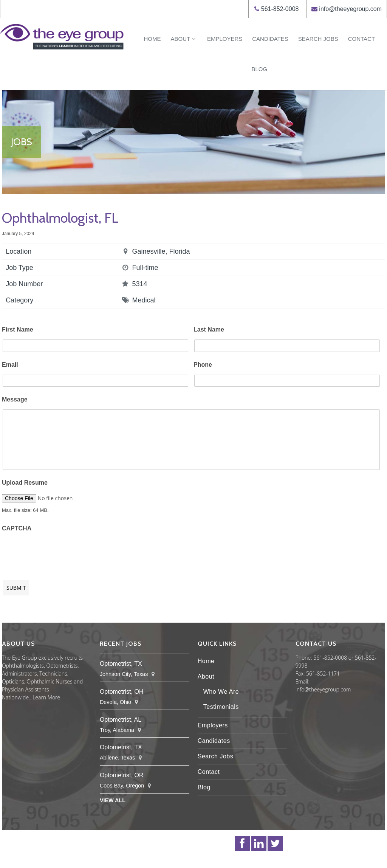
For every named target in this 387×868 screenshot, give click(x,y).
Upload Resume (25, 483)
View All (113, 800)
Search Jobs (318, 39)
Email (10, 365)
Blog (259, 69)
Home (152, 39)
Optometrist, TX (121, 664)
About (184, 39)
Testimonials (221, 707)
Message (15, 399)
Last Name (209, 329)
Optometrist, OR (122, 775)
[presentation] (59, 552)
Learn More (46, 697)
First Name (18, 329)
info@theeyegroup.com (350, 9)
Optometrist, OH (122, 692)
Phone (203, 365)
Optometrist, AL (121, 720)
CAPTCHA (17, 528)
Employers (225, 39)
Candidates (270, 39)
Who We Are (221, 692)
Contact (361, 39)
